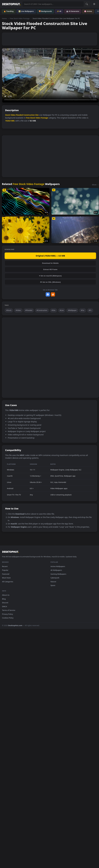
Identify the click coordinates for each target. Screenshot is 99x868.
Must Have (6, 578)
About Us (6, 595)
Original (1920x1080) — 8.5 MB (50, 256)
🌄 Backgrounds (45, 11)
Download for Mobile (50, 263)
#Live (62, 310)
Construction (29, 115)
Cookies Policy (8, 618)
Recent (5, 566)
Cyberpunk (55, 578)
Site (37, 115)
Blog (4, 599)
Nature (53, 582)
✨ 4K (59, 11)
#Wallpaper (72, 310)
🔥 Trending (9, 11)
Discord (5, 603)
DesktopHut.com (15, 625)
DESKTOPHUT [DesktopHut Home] (11, 4)
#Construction (42, 310)
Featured (6, 574)
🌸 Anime (88, 11)
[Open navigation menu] (94, 4)
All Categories (8, 582)
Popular (5, 570)
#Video (18, 310)
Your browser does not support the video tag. (50, 75)
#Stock (9, 310)
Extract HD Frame (50, 269)
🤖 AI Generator (73, 11)
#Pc (90, 310)
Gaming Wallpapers (58, 574)
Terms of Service (9, 610)
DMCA (5, 606)
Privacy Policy (7, 614)
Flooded (19, 115)
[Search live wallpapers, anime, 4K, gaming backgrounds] (53, 4)
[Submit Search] (87, 4)
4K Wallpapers (56, 570)
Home (4, 18)
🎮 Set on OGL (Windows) (50, 282)
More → (95, 185)
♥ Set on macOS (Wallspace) (50, 276)
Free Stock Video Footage (20, 18)
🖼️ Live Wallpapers (26, 11)
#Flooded (29, 310)
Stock (8, 115)
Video (13, 115)
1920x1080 (10, 121)
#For (83, 310)
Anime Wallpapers (58, 566)
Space (53, 585)
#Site (54, 310)
